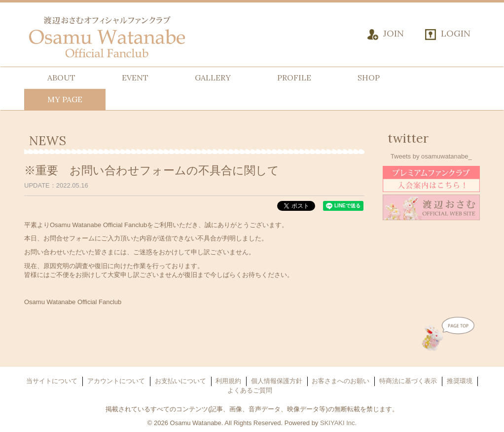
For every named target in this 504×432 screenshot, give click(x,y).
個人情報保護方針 (277, 381)
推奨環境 (460, 381)
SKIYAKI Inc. (338, 423)
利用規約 (228, 381)
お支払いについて (180, 381)
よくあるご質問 (250, 390)
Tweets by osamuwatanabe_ (431, 156)
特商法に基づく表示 (408, 381)
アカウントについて (116, 381)
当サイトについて (52, 381)
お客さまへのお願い (341, 381)
